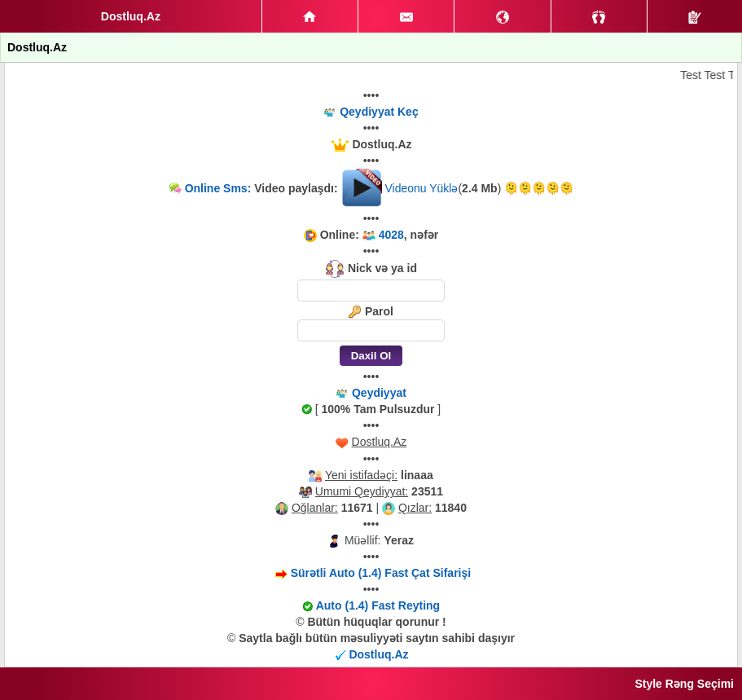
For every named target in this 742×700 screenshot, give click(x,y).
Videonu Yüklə (421, 188)
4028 (391, 235)
